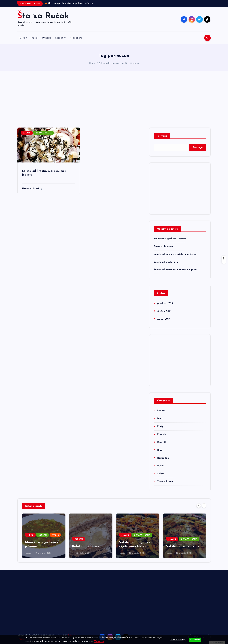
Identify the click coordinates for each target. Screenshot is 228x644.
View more (99, 641)
